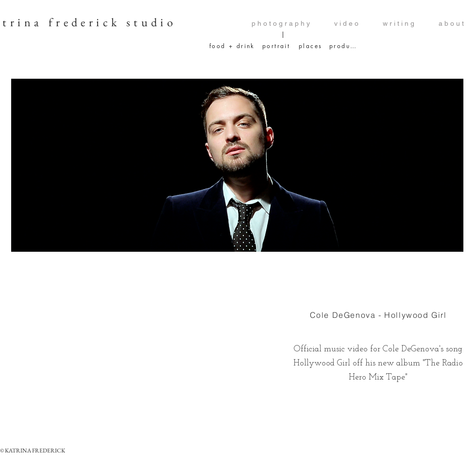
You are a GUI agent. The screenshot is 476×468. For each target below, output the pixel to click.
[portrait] (277, 46)
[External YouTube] (147, 345)
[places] (311, 46)
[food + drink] (232, 46)
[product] (343, 46)
